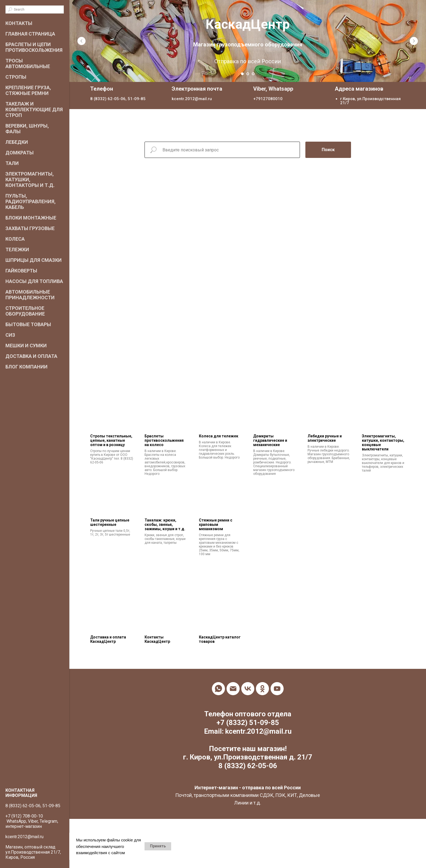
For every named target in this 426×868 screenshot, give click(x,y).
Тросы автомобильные (28, 63)
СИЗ (10, 335)
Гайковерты (21, 271)
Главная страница (30, 34)
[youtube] (277, 689)
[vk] (248, 689)
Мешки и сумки (26, 346)
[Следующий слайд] (414, 41)
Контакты (19, 23)
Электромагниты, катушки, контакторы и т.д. (30, 179)
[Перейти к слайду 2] (248, 74)
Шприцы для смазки (34, 260)
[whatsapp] (218, 689)
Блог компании (26, 367)
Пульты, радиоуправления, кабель (31, 201)
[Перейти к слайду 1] (242, 74)
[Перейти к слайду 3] (253, 74)
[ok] (262, 689)
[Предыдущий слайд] (82, 41)
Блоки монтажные (31, 218)
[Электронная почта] (233, 689)
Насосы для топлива (34, 281)
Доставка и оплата (31, 356)
